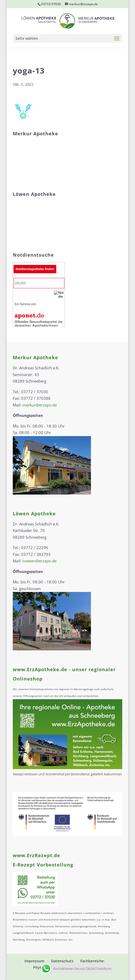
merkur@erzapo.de (40, 405)
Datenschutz (62, 961)
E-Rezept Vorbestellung (43, 865)
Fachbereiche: (93, 961)
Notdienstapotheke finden (35, 269)
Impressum (34, 961)
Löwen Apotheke (34, 514)
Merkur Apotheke (35, 357)
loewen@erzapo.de (39, 561)
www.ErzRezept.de (36, 855)
